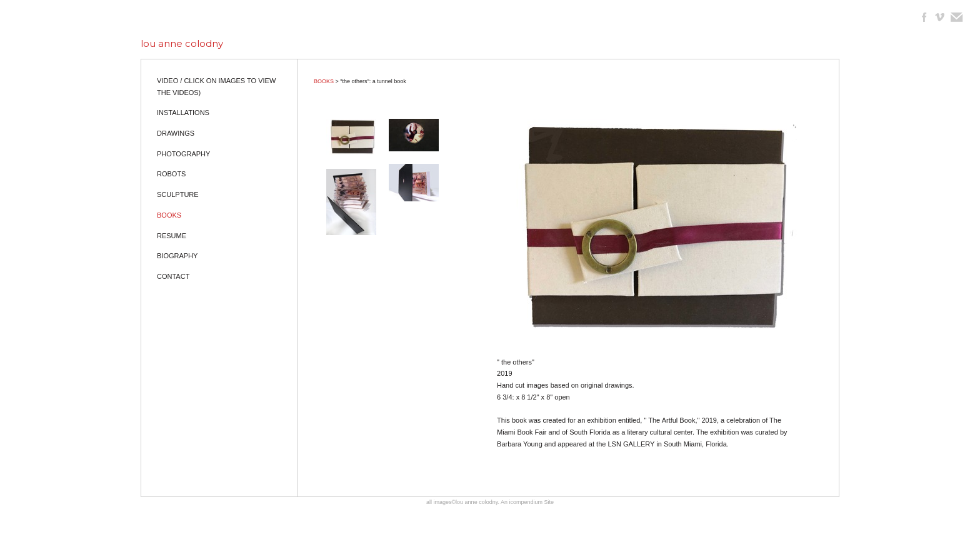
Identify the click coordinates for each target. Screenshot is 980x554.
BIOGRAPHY (177, 256)
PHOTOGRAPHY (183, 154)
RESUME (172, 236)
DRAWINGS (176, 133)
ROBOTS (171, 174)
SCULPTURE (178, 194)
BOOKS (169, 215)
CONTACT (173, 276)
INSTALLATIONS (183, 113)
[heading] (182, 43)
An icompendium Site (527, 502)
